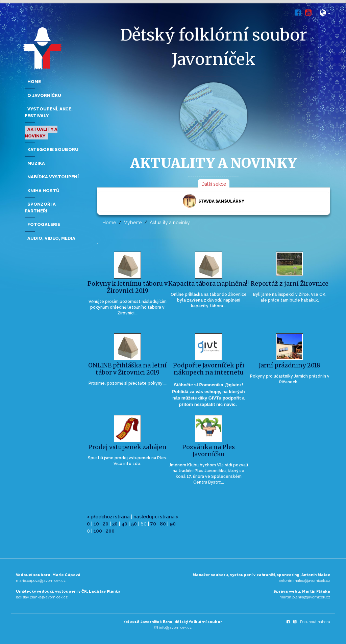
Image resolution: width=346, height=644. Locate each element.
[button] (325, 14)
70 (153, 524)
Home (109, 223)
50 (134, 524)
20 (106, 524)
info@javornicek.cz (175, 628)
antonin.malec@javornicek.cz (304, 581)
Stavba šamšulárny (214, 201)
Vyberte (133, 223)
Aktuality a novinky (170, 223)
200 (110, 531)
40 (124, 524)
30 (115, 524)
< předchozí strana (108, 517)
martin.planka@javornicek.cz (305, 597)
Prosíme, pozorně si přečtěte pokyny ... (128, 383)
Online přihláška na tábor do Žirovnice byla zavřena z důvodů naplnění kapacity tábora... (209, 300)
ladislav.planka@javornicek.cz (42, 597)
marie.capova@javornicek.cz (41, 581)
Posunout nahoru (315, 622)
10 (96, 524)
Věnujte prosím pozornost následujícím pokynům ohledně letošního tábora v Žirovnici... (128, 307)
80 (163, 524)
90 (173, 524)
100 (98, 531)
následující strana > (156, 517)
